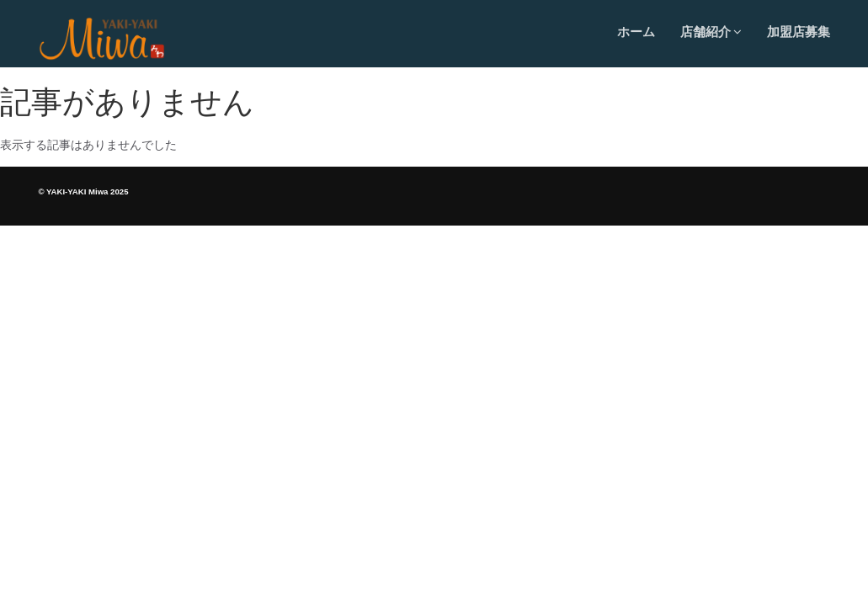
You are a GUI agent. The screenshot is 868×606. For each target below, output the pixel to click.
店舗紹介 (711, 31)
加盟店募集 (799, 31)
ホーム (636, 31)
